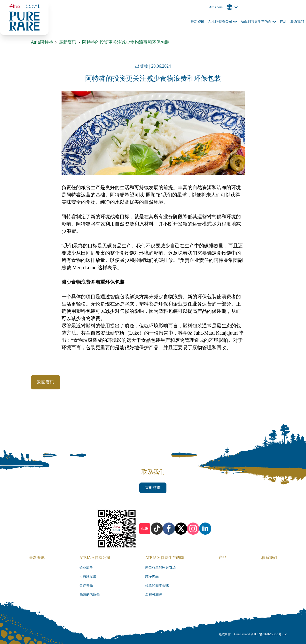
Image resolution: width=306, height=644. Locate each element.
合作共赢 (86, 585)
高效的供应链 (90, 594)
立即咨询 (153, 488)
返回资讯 (46, 382)
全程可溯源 (154, 594)
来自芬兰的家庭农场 (160, 568)
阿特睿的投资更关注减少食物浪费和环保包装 (126, 42)
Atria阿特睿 (42, 42)
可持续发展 (88, 576)
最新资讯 (68, 42)
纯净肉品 (152, 576)
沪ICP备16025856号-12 (269, 634)
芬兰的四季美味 (157, 585)
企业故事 (86, 568)
